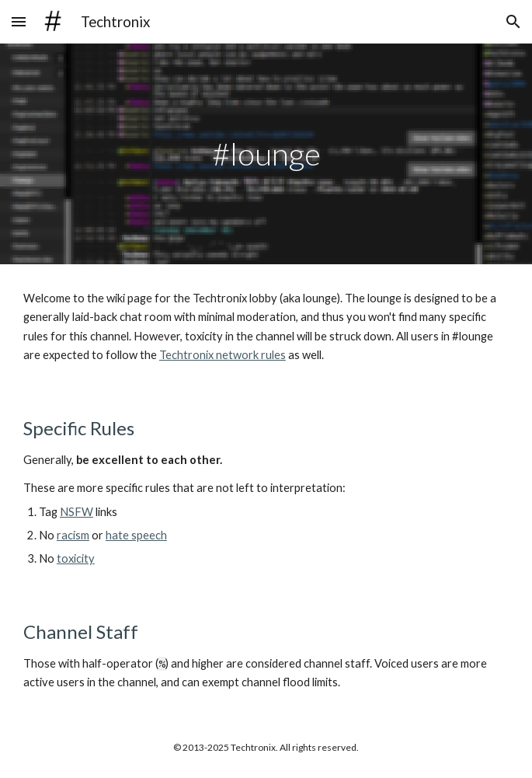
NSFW (76, 512)
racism (73, 535)
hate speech (136, 535)
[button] (19, 21)
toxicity (76, 558)
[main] (266, 154)
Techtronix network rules (223, 355)
